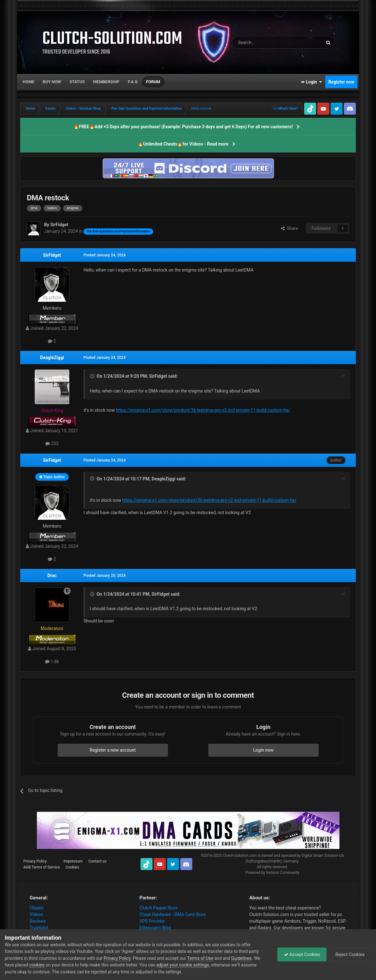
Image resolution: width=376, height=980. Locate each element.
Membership (106, 82)
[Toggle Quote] (93, 376)
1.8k (52, 662)
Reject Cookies (350, 954)
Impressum (73, 861)
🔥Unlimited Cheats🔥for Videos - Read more (183, 144)
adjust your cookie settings (183, 965)
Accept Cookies (302, 954)
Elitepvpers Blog (155, 928)
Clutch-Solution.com (240, 856)
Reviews (38, 921)
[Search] (263, 43)
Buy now (52, 82)
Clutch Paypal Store (158, 908)
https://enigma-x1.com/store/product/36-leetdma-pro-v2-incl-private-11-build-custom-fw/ (203, 410)
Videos (36, 914)
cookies (37, 965)
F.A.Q (133, 82)
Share (289, 228)
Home (29, 82)
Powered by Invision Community (272, 873)
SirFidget (52, 255)
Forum (153, 82)
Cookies (72, 867)
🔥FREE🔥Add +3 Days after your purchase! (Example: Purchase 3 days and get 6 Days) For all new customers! (183, 127)
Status (77, 82)
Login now (263, 750)
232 (52, 444)
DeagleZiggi (52, 358)
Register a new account (113, 750)
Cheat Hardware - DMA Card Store (173, 914)
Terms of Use (200, 958)
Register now (341, 82)
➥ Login (311, 82)
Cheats (37, 908)
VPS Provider (152, 921)
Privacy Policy (35, 861)
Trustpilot (39, 928)
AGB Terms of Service (42, 867)
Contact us (97, 861)
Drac (52, 576)
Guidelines (242, 958)
